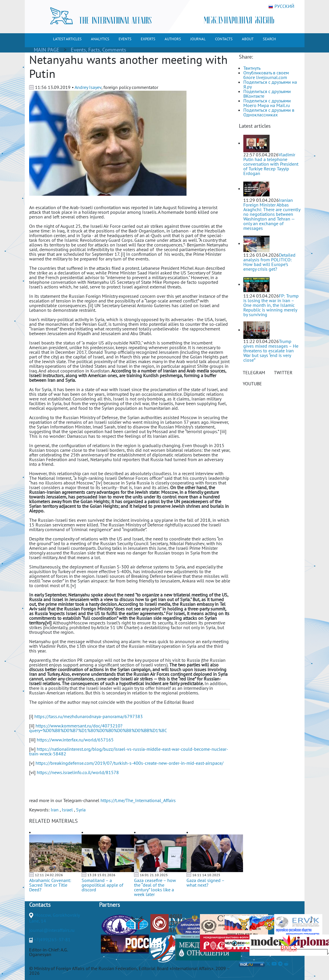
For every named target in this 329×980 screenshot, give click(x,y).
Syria (81, 810)
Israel (67, 810)
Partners (109, 905)
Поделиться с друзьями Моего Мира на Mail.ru (267, 103)
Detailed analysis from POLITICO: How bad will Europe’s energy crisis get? (269, 262)
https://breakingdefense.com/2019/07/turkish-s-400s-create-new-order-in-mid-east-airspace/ (130, 763)
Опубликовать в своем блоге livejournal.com (266, 75)
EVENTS (125, 39)
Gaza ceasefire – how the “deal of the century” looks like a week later (155, 887)
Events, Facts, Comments (98, 50)
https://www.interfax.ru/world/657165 (75, 740)
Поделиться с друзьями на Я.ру (270, 84)
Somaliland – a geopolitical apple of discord (102, 885)
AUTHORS (173, 39)
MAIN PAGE (47, 50)
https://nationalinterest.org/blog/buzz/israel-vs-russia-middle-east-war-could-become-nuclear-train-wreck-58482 (129, 751)
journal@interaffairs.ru (52, 930)
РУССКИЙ (281, 6)
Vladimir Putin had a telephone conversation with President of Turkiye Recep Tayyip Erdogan (271, 164)
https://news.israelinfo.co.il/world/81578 (78, 772)
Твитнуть (252, 68)
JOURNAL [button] (198, 39)
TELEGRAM (254, 372)
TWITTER (283, 372)
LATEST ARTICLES (67, 39)
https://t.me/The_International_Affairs (138, 800)
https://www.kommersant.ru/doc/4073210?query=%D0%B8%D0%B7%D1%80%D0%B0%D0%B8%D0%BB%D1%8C (98, 728)
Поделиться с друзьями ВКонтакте (267, 94)
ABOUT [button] (248, 39)
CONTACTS (224, 39)
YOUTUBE (252, 384)
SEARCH (269, 39)
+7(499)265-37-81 (52, 939)
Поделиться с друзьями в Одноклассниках (269, 112)
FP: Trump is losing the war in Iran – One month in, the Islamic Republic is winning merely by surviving (271, 305)
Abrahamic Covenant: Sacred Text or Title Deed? (50, 885)
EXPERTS (148, 39)
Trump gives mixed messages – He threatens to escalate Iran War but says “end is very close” (271, 351)
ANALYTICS (100, 39)
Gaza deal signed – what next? (205, 883)
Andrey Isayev (88, 87)
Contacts (40, 905)
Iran (55, 810)
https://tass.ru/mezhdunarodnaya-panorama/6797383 (89, 716)
